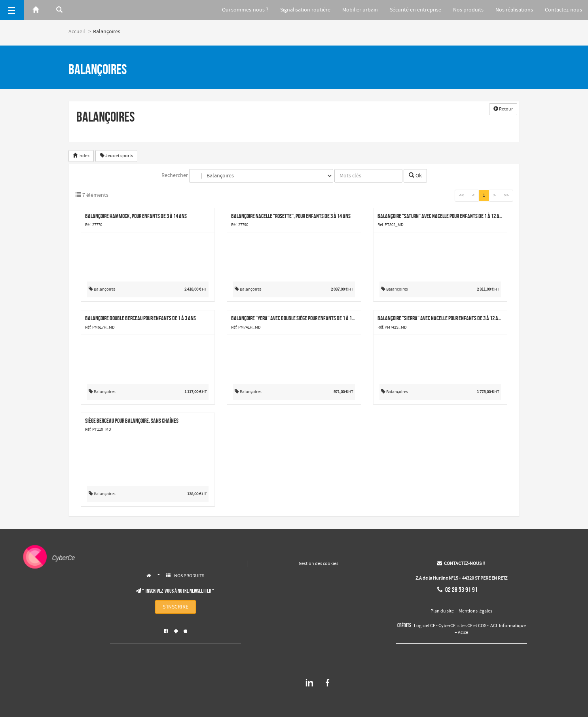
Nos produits (466, 10)
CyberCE (447, 626)
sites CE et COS (472, 626)
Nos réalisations (513, 10)
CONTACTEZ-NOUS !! (461, 564)
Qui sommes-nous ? (238, 10)
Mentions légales (475, 611)
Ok (415, 176)
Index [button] (81, 156)
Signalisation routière (299, 10)
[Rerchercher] (59, 10)
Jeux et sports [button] (116, 156)
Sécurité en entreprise (412, 10)
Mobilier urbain (355, 10)
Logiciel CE (425, 626)
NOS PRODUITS (189, 576)
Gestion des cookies (319, 564)
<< (461, 196)
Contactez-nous (563, 10)
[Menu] (12, 10)
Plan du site (442, 611)
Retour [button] (503, 109)
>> (506, 196)
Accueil (77, 32)
